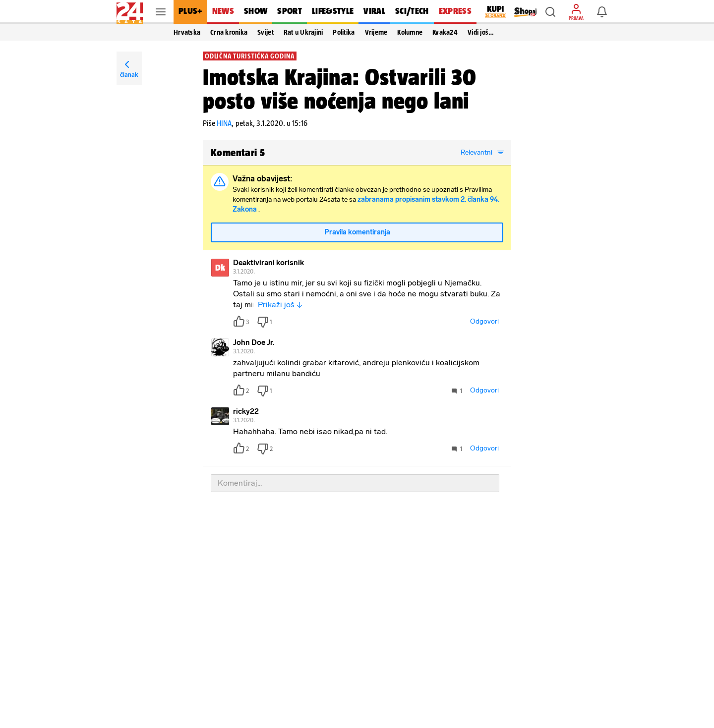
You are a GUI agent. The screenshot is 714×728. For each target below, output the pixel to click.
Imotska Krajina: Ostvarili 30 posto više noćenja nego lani (340, 89)
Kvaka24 (445, 32)
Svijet (266, 32)
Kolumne (410, 32)
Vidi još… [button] (481, 32)
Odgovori (484, 321)
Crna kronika (229, 32)
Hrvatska (187, 32)
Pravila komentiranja (357, 232)
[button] (550, 12)
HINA (224, 123)
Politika (344, 32)
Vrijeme (376, 32)
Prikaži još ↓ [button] (280, 305)
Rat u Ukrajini (303, 32)
